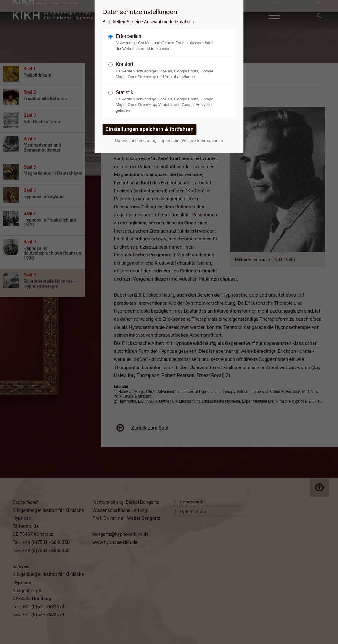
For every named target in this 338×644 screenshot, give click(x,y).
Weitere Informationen (202, 140)
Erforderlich (166, 43)
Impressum (169, 140)
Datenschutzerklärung (136, 140)
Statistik (166, 102)
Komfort (166, 70)
